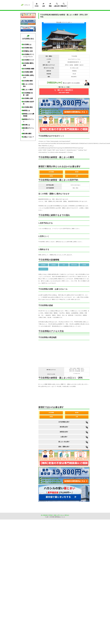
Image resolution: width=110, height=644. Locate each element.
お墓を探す (57, 5)
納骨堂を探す (64, 432)
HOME (37, 5)
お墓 (43, 5)
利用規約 (51, 515)
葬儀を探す (64, 5)
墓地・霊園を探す (64, 447)
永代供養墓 (51, 172)
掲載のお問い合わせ (59, 515)
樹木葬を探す (64, 427)
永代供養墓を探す (64, 422)
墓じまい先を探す (64, 442)
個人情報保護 (44, 515)
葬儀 (50, 5)
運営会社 (67, 515)
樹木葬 (77, 172)
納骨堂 (51, 176)
